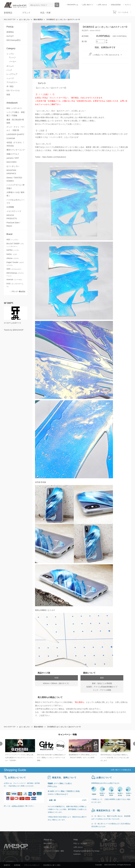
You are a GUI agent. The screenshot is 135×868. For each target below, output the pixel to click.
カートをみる (123, 12)
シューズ (10, 78)
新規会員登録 (116, 5)
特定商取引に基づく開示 (52, 865)
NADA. (12, 254)
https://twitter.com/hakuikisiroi (54, 157)
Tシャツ (12, 57)
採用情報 (17, 865)
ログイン (128, 5)
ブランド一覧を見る (18, 291)
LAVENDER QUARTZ (15, 134)
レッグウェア (12, 74)
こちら (55, 786)
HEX (13, 240)
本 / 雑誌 (10, 86)
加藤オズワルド (13, 154)
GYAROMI (11, 138)
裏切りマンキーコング (16, 150)
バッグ (9, 70)
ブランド (26, 13)
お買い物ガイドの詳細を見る (121, 770)
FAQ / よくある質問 (80, 843)
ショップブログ (109, 843)
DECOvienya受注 (14, 40)
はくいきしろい (13, 166)
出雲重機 (10, 207)
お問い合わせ (102, 5)
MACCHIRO (11, 162)
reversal (15, 279)
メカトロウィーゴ (14, 211)
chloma (13, 258)
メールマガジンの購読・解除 (54, 851)
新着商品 (8, 13)
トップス (10, 54)
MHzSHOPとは (73, 5)
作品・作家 (45, 13)
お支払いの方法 (17, 806)
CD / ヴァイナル (13, 91)
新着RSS (7, 865)
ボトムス (10, 66)
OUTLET (10, 36)
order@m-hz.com (73, 709)
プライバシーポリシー (32, 865)
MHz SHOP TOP (10, 20)
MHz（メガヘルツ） (15, 108)
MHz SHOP (48, 843)
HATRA (13, 250)
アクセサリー (12, 82)
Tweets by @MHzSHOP (14, 330)
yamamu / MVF (13, 158)
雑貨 (8, 95)
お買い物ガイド (88, 5)
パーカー (13, 62)
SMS (14, 269)
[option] (20, 751)
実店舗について (49, 847)
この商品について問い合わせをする (106, 55)
